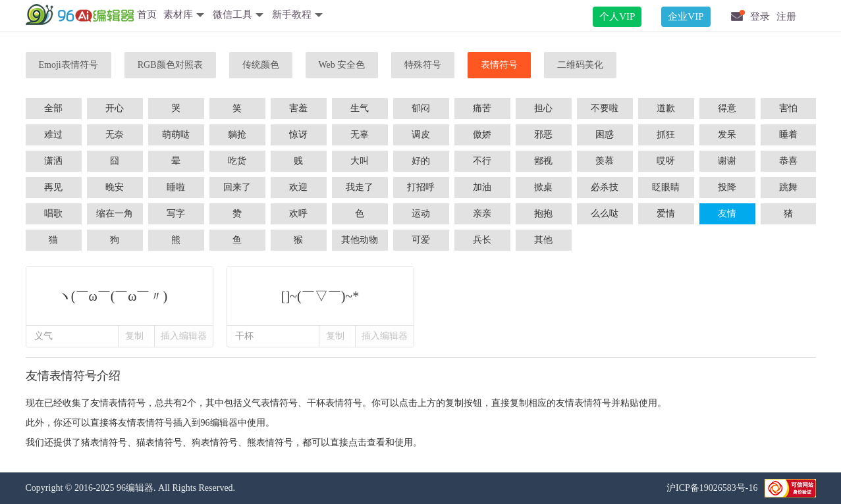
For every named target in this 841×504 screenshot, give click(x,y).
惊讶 (298, 135)
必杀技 (605, 187)
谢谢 (727, 161)
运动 (421, 214)
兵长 (482, 240)
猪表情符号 (104, 442)
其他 (543, 240)
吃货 (237, 161)
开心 (115, 108)
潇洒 (53, 161)
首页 (147, 14)
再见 (53, 187)
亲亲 (482, 214)
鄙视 (543, 161)
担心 (543, 108)
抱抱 (543, 214)
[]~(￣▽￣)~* (320, 296)
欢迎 (298, 187)
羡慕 (605, 161)
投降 (727, 187)
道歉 (666, 108)
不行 (482, 161)
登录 (760, 16)
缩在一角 (115, 214)
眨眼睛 (666, 187)
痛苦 (482, 108)
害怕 (788, 108)
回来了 (237, 187)
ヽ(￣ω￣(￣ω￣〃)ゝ (120, 296)
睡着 (788, 135)
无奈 (115, 135)
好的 (421, 161)
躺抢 (237, 135)
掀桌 (543, 187)
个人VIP (617, 16)
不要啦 (605, 108)
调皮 (421, 135)
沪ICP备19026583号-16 (712, 488)
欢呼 (298, 214)
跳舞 (788, 187)
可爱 (421, 240)
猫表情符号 (159, 442)
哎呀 (666, 161)
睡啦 (176, 187)
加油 (482, 187)
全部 (53, 108)
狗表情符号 (215, 442)
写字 (176, 214)
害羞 (298, 108)
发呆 (727, 135)
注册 (786, 16)
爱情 (666, 214)
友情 (727, 214)
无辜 (360, 135)
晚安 (115, 187)
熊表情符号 (270, 442)
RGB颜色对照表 (170, 65)
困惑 (605, 135)
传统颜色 (261, 65)
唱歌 (53, 214)
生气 (360, 108)
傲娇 (482, 135)
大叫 (360, 161)
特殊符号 (423, 65)
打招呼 (421, 187)
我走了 (360, 187)
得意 (727, 108)
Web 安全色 (342, 65)
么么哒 (605, 214)
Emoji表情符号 (68, 65)
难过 (53, 135)
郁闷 (421, 108)
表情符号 (499, 65)
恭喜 (788, 161)
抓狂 (666, 135)
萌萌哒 (176, 135)
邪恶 (543, 135)
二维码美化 (580, 65)
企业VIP (686, 16)
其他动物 (360, 240)
